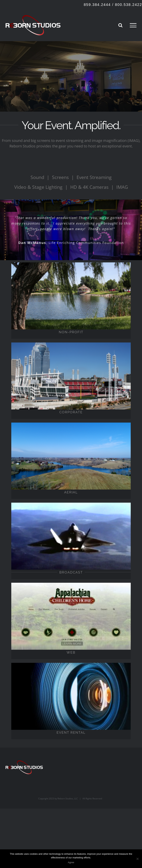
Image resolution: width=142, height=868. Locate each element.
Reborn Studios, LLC (68, 799)
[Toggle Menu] (133, 25)
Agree (71, 862)
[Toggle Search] (120, 25)
